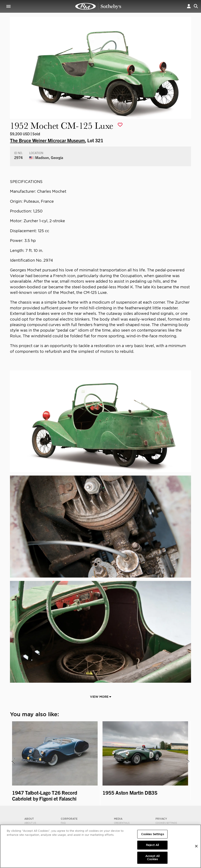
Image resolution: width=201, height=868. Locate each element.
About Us (30, 823)
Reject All (152, 845)
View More (101, 697)
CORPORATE (69, 819)
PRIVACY (161, 819)
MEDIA (118, 819)
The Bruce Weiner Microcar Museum (47, 140)
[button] (189, 6)
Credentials (122, 823)
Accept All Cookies (152, 858)
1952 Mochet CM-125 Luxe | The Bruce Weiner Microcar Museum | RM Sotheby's (98, 6)
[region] (100, 846)
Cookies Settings (166, 823)
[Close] (196, 846)
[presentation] (13, 761)
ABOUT (29, 819)
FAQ (63, 823)
